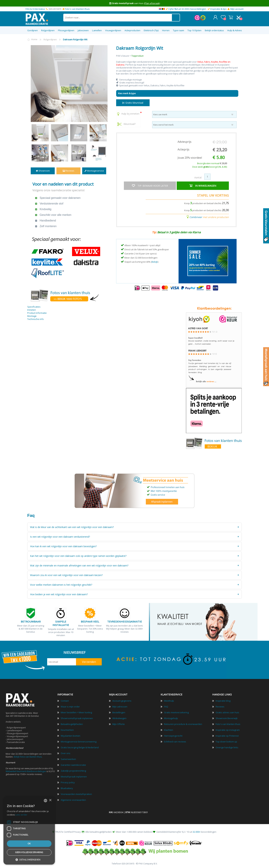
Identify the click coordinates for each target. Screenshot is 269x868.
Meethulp (169, 701)
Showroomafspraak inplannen (77, 718)
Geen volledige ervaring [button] (29, 852)
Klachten (169, 730)
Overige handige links (227, 747)
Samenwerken (68, 759)
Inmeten (32, 309)
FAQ (166, 706)
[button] (29, 860)
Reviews (68, 170)
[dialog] (29, 830)
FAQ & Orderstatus (35, 9)
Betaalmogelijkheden (72, 724)
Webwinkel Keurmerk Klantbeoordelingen (26, 771)
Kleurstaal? (126, 124)
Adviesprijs (185, 142)
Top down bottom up (226, 741)
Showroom (43, 170)
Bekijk (155, 262)
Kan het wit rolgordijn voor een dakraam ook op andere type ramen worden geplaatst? (78, 556)
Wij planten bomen (71, 736)
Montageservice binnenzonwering (79, 741)
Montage (32, 316)
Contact (65, 701)
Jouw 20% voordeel (190, 157)
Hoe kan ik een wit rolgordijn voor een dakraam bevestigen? (63, 546)
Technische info (36, 319)
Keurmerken (67, 730)
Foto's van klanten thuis (77, 9)
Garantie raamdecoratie (73, 765)
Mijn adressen (120, 706)
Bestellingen (119, 712)
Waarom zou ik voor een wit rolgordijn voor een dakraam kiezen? (66, 575)
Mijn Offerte (119, 724)
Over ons (66, 753)
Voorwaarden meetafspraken (76, 794)
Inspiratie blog (223, 701)
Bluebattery (67, 788)
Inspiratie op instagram (228, 730)
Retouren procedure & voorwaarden (183, 724)
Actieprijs (183, 149)
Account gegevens (122, 701)
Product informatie (37, 313)
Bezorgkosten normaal (212, 163)
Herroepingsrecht (173, 736)
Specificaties (34, 306)
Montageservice (94, 170)
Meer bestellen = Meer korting (76, 712)
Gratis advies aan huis (227, 712)
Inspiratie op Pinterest (227, 736)
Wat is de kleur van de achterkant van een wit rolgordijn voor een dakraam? (72, 527)
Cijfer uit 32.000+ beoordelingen (187, 9)
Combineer (196, 217)
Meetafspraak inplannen (74, 776)
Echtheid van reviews (175, 741)
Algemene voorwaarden (73, 800)
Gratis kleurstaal (133, 102)
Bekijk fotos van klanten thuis (28, 757)
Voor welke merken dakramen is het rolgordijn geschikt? (61, 585)
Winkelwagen (231, 17)
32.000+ (197, 832)
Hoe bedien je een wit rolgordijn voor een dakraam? (59, 594)
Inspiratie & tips (218, 9)
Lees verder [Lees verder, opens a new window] (21, 815)
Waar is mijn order (70, 706)
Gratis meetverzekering (176, 712)
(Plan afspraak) (152, 3)
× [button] (50, 800)
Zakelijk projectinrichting (73, 771)
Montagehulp (171, 718)
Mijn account (237, 9)
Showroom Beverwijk (227, 718)
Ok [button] (29, 844)
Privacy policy (68, 782)
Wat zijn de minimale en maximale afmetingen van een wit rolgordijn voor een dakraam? (79, 565)
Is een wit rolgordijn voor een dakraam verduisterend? (60, 536)
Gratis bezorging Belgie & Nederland (80, 747)
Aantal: (198, 177)
